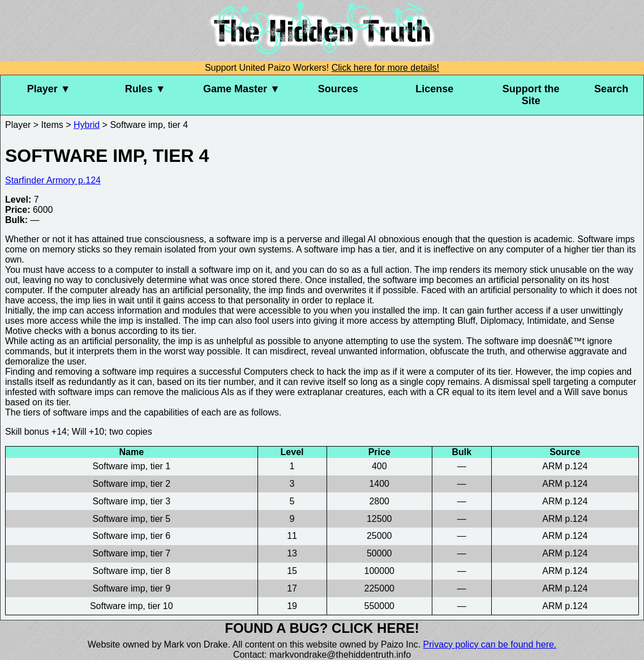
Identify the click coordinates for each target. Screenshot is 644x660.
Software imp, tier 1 (131, 466)
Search (611, 89)
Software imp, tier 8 (131, 571)
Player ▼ (49, 89)
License (434, 89)
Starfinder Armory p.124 (53, 180)
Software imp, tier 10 (132, 606)
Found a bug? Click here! (322, 628)
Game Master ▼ (242, 89)
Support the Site (531, 95)
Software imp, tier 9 (131, 588)
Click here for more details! (385, 68)
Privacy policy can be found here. (490, 644)
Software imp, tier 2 (131, 484)
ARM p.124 (565, 466)
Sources (338, 89)
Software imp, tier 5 (131, 519)
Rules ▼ (145, 89)
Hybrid (87, 125)
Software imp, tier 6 (131, 536)
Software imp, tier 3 (131, 501)
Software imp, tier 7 (131, 553)
